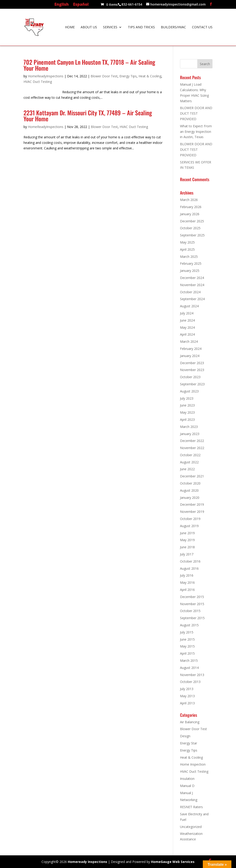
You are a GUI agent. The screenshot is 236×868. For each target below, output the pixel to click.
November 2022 (192, 448)
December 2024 (192, 278)
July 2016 (187, 575)
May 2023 (187, 412)
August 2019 (189, 526)
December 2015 (192, 597)
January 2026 (190, 214)
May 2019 (187, 540)
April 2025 (187, 249)
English (62, 5)
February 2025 (191, 263)
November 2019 (192, 512)
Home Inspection (193, 764)
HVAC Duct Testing (38, 82)
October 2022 (190, 455)
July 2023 (187, 398)
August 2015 (189, 625)
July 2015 (187, 632)
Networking (189, 800)
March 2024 (189, 341)
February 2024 (191, 349)
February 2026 (191, 207)
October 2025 (190, 228)
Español (81, 5)
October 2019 (190, 519)
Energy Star (189, 743)
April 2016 (187, 590)
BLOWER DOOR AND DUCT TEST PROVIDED (196, 113)
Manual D (187, 786)
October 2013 (190, 682)
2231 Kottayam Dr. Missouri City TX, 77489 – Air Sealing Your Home (88, 116)
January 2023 (190, 434)
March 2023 (189, 427)
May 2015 (187, 646)
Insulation (187, 779)
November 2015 (192, 604)
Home (70, 27)
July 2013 (187, 689)
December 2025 (192, 221)
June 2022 (187, 469)
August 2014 (189, 668)
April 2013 (187, 703)
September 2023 (192, 384)
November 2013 (192, 675)
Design (185, 736)
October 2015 (190, 611)
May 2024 (187, 327)
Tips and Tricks (141, 27)
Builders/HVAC (173, 27)
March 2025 (189, 257)
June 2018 (187, 547)
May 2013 (187, 696)
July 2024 (187, 313)
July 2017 (187, 554)
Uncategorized (191, 827)
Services (110, 27)
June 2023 (187, 405)
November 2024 (192, 285)
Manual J (186, 793)
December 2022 (192, 441)
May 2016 (187, 582)
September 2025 (192, 235)
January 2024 (190, 356)
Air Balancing (190, 722)
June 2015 (187, 639)
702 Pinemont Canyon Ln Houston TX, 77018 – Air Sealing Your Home (89, 65)
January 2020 (190, 498)
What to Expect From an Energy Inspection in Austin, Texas (196, 132)
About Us (89, 27)
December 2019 (192, 504)
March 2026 (189, 200)
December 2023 (192, 363)
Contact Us (202, 27)
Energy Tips (128, 76)
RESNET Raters (191, 807)
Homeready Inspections (87, 862)
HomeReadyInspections (46, 76)
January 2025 (190, 271)
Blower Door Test (104, 76)
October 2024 (190, 292)
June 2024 (187, 320)
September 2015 (192, 618)
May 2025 (187, 242)
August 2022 (189, 462)
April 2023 (187, 419)
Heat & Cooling (150, 76)
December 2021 (192, 476)
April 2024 (187, 334)
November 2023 (192, 370)
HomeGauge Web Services (173, 862)
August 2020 (189, 490)
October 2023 (190, 377)
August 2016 (189, 568)
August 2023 (189, 391)
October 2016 (190, 561)
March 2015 (189, 660)
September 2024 (192, 299)
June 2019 (187, 533)
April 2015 (187, 653)
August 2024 (189, 306)
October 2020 (190, 483)
